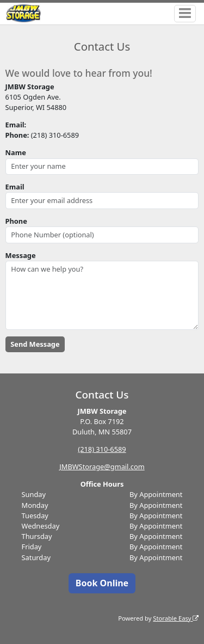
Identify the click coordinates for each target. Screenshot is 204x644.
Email (15, 187)
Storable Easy (176, 618)
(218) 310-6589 (102, 449)
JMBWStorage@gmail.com (102, 467)
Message (21, 255)
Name (16, 152)
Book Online (102, 583)
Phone (16, 221)
